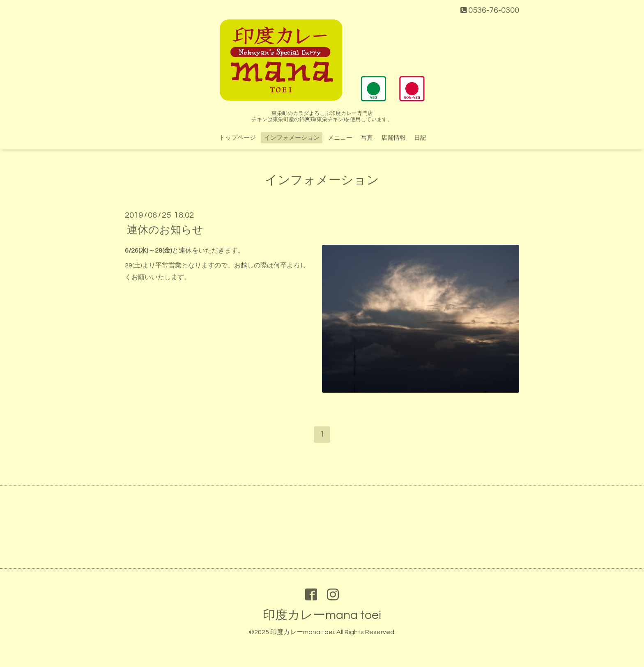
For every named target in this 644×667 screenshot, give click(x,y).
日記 (420, 138)
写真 (367, 138)
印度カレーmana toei (322, 615)
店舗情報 (393, 138)
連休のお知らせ (165, 230)
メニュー (340, 138)
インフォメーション (292, 138)
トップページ (237, 138)
